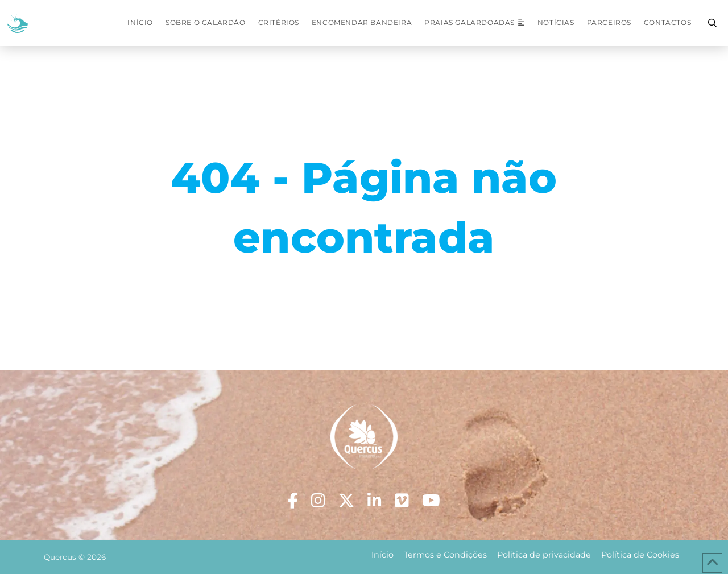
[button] (712, 23)
